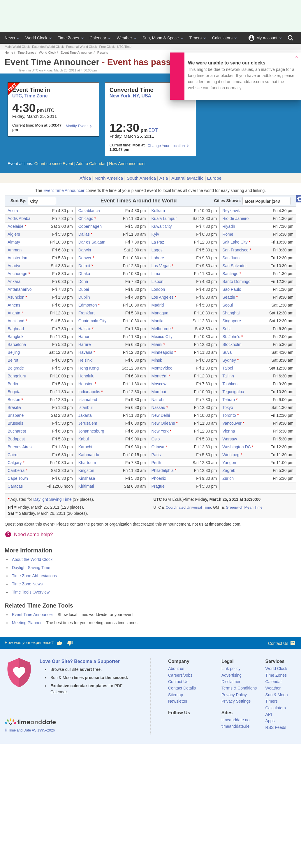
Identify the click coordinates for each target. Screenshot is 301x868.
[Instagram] (202, 723)
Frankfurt (87, 313)
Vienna (229, 431)
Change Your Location (166, 146)
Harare (85, 344)
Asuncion (16, 297)
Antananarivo (20, 289)
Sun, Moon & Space (161, 38)
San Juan (231, 258)
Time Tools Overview (31, 592)
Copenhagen (90, 226)
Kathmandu (89, 455)
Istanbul (86, 407)
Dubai (84, 289)
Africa (85, 178)
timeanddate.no (236, 720)
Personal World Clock (82, 47)
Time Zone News (27, 584)
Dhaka (84, 274)
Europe (214, 178)
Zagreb (229, 470)
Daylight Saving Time (52, 499)
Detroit (84, 266)
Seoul (228, 305)
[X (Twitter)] (182, 723)
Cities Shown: (227, 201)
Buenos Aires (20, 447)
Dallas (84, 234)
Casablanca (89, 211)
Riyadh (229, 226)
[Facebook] (172, 723)
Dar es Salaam (92, 242)
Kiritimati (86, 486)
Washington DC (237, 447)
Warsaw (230, 439)
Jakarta (85, 415)
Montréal (159, 376)
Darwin (85, 250)
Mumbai (159, 392)
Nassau (158, 407)
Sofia (227, 329)
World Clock (36, 38)
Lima (156, 274)
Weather (124, 38)
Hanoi (84, 337)
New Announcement (127, 164)
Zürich (228, 478)
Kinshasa (87, 478)
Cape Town (18, 478)
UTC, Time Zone (30, 96)
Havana (85, 352)
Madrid (158, 305)
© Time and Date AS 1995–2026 (30, 730)
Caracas (15, 486)
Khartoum (87, 463)
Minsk (157, 360)
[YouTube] (212, 723)
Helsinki (86, 360)
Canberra (16, 470)
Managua (160, 313)
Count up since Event (54, 164)
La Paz (158, 242)
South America (141, 178)
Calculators (222, 38)
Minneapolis (162, 352)
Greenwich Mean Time (244, 508)
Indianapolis (89, 392)
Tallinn (228, 376)
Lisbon (157, 281)
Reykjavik (231, 211)
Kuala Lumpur (164, 218)
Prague (158, 486)
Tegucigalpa (233, 392)
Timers (196, 38)
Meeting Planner (27, 623)
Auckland (16, 321)
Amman (15, 250)
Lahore (158, 258)
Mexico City (162, 337)
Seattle (229, 297)
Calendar (98, 38)
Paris (156, 455)
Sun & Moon (277, 695)
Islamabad (88, 400)
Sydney (229, 360)
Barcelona (17, 344)
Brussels (15, 423)
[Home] (30, 723)
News (10, 38)
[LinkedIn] (192, 723)
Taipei (228, 368)
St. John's (231, 337)
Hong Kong (89, 368)
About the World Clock (32, 559)
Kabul (84, 439)
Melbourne (161, 329)
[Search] (291, 38)
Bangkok (15, 337)
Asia (164, 178)
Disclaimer (231, 682)
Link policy (231, 668)
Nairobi (158, 400)
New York (160, 431)
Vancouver (232, 423)
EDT (153, 130)
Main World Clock (17, 47)
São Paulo (232, 289)
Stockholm (232, 344)
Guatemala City (92, 321)
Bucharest (17, 431)
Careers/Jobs (180, 675)
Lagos (157, 250)
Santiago (230, 274)
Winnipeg (231, 455)
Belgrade (16, 368)
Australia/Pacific (187, 178)
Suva (227, 352)
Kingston (86, 470)
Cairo (12, 455)
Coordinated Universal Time (188, 508)
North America (109, 178)
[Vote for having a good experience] (59, 643)
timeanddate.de (236, 726)
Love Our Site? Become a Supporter (80, 661)
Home (9, 52)
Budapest (16, 439)
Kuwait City (162, 226)
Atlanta (14, 313)
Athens (14, 305)
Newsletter (178, 701)
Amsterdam (18, 258)
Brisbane (16, 415)
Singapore (232, 321)
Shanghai (231, 313)
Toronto (229, 415)
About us (176, 668)
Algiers (14, 234)
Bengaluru (17, 376)
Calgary (15, 463)
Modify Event (77, 126)
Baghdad (16, 329)
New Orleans (163, 423)
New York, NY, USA (130, 96)
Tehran (229, 400)
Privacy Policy (234, 695)
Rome (228, 234)
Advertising (232, 675)
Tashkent (230, 384)
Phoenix (159, 478)
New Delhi (161, 415)
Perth (156, 463)
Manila (157, 321)
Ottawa (158, 447)
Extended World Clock (48, 47)
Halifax (85, 329)
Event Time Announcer (77, 52)
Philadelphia (163, 470)
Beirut (13, 360)
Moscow (159, 384)
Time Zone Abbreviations (34, 576)
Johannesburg (91, 431)
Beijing (14, 352)
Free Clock (107, 47)
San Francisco (235, 250)
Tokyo (228, 407)
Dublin (84, 297)
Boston (14, 400)
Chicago (86, 218)
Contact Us (282, 643)
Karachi (85, 447)
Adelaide (16, 226)
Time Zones (68, 38)
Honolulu (86, 376)
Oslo (156, 439)
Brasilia (14, 407)
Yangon (229, 463)
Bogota (14, 392)
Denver (85, 258)
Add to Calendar (91, 164)
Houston (86, 384)
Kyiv (155, 234)
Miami (157, 344)
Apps (270, 721)
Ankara (14, 281)
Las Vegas (161, 266)
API (269, 714)
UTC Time (124, 47)
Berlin (13, 384)
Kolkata (158, 211)
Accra (13, 211)
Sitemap (176, 695)
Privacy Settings (236, 701)
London (158, 289)
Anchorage (17, 274)
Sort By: (18, 201)
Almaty (14, 242)
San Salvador (235, 266)
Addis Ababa (19, 218)
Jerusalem (88, 423)
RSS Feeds (276, 727)
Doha (83, 281)
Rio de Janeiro (235, 218)
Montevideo (162, 368)
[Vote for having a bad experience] (70, 643)
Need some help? (33, 534)
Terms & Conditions (239, 688)
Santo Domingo (236, 281)
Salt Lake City (235, 242)
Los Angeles (163, 297)
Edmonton (88, 305)
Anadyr (14, 266)
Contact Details (182, 688)
